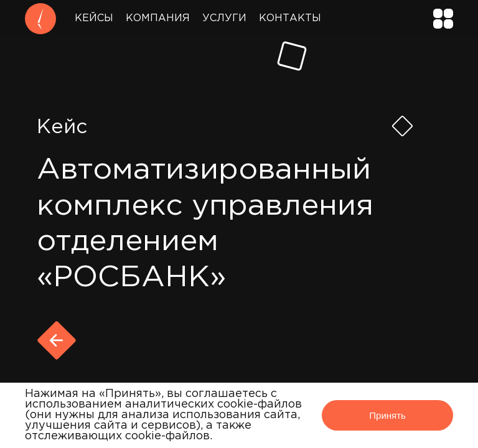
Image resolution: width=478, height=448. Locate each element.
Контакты (290, 18)
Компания (158, 18)
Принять (387, 415)
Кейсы (94, 18)
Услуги (224, 18)
